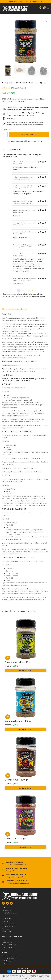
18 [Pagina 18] (29, 290)
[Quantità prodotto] (5, 135)
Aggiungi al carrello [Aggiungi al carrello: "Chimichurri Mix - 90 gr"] (26, 670)
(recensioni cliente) (18, 88)
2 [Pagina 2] (21, 290)
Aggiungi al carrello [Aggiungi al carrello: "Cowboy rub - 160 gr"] (26, 788)
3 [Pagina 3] (23, 290)
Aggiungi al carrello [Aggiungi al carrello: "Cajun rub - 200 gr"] (26, 847)
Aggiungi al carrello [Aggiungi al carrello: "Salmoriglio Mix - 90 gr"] (26, 729)
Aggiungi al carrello (29, 135)
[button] (46, 21)
